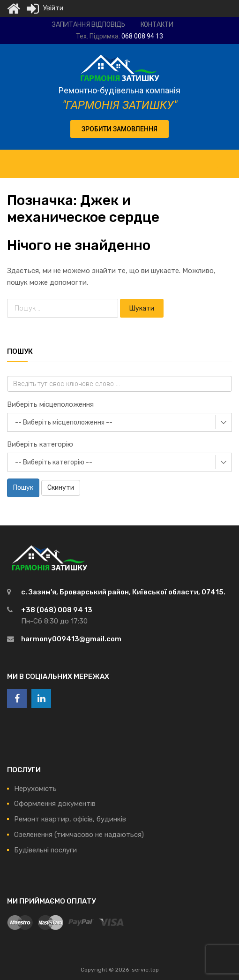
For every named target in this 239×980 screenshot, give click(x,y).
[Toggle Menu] (227, 159)
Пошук (23, 488)
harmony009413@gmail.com (71, 639)
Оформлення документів (55, 804)
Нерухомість (35, 789)
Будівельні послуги (45, 850)
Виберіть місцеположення (50, 404)
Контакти (157, 25)
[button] (119, 129)
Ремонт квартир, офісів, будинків (70, 819)
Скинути (61, 488)
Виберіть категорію (40, 444)
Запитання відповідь (89, 25)
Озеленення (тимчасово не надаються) (79, 835)
